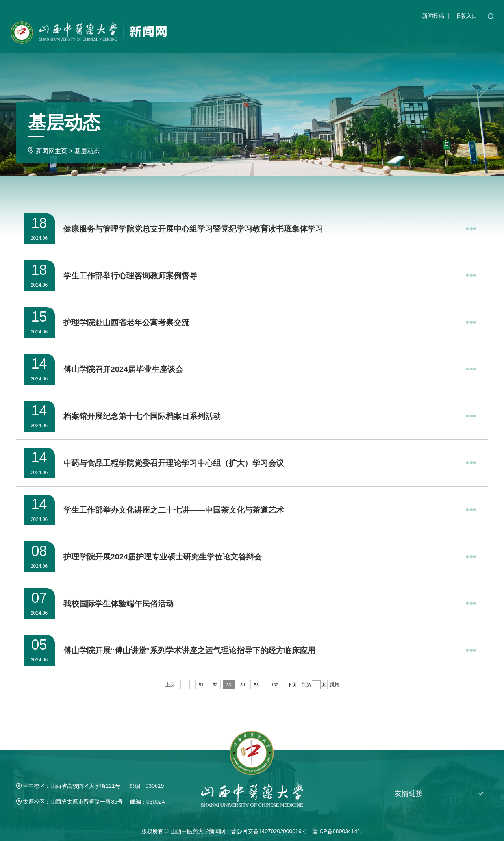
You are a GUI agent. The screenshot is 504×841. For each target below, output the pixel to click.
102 (275, 685)
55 (256, 685)
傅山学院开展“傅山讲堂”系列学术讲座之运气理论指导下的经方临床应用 (189, 650)
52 (215, 685)
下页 (292, 685)
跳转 (335, 685)
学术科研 (363, 36)
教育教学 (332, 36)
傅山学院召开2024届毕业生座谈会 (123, 369)
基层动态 (425, 36)
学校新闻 (270, 36)
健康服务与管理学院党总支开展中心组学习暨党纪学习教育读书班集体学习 (193, 229)
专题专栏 (456, 36)
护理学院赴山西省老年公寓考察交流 (126, 322)
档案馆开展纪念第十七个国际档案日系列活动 (142, 416)
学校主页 (201, 36)
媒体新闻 (394, 36)
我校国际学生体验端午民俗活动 (119, 604)
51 (201, 685)
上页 (170, 685)
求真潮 (484, 36)
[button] (491, 16)
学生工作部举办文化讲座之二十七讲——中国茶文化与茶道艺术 (174, 510)
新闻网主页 (235, 36)
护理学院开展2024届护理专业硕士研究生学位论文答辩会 (163, 557)
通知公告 (301, 36)
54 (243, 685)
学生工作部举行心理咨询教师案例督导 (130, 276)
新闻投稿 (433, 16)
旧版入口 (466, 16)
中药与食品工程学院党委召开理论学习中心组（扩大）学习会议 (174, 463)
